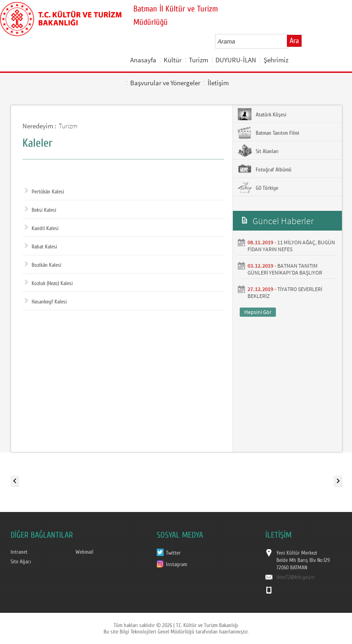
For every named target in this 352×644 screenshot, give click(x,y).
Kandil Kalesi (42, 228)
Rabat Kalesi (41, 247)
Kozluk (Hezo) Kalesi (49, 283)
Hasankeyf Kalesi (46, 302)
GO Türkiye (258, 187)
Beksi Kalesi (41, 210)
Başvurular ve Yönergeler (165, 83)
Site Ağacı (21, 561)
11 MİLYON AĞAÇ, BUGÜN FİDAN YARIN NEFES (291, 246)
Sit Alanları (258, 151)
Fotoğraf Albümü (264, 169)
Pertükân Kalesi (44, 192)
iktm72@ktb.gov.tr (296, 577)
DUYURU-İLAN (236, 60)
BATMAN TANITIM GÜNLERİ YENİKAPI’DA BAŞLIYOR (285, 269)
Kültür (173, 60)
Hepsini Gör (258, 312)
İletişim (218, 83)
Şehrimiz (276, 60)
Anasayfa (143, 60)
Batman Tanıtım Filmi (268, 132)
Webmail (85, 552)
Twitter (173, 553)
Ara (294, 41)
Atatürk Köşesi (262, 114)
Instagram (176, 564)
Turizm (198, 60)
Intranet (19, 552)
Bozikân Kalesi (43, 265)
